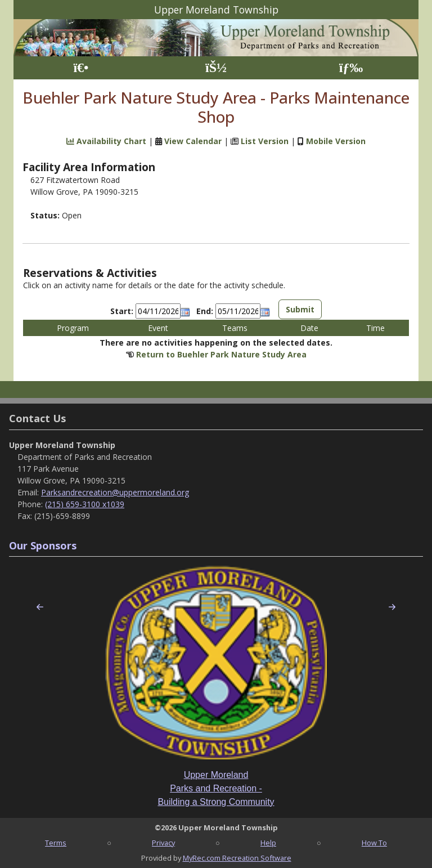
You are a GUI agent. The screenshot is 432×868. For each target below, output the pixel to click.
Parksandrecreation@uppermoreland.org (115, 492)
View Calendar (193, 141)
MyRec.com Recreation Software (237, 858)
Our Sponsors (43, 545)
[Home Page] (81, 68)
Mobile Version (336, 141)
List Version (265, 141)
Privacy (163, 843)
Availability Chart (106, 141)
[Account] (216, 68)
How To (374, 843)
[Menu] (351, 68)
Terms (56, 843)
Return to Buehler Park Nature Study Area (221, 354)
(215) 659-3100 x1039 (85, 504)
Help (268, 843)
